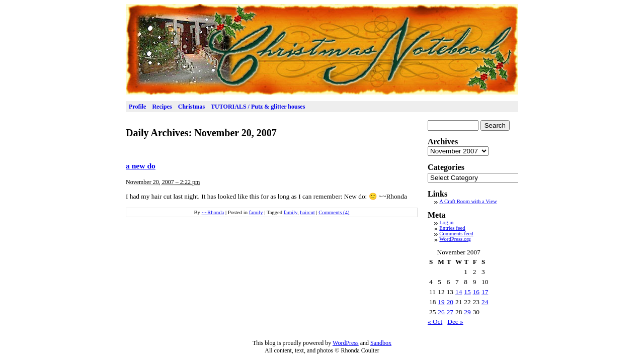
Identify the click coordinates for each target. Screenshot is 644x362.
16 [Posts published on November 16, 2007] (476, 292)
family (256, 212)
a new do (141, 166)
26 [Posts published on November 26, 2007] (441, 312)
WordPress (346, 343)
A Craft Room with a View (468, 201)
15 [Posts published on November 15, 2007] (467, 292)
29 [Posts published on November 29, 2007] (467, 312)
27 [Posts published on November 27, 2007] (450, 312)
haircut (307, 212)
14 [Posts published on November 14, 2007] (459, 292)
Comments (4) (334, 212)
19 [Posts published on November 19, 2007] (441, 302)
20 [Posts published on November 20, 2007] (450, 302)
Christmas (191, 107)
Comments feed (456, 234)
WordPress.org (455, 239)
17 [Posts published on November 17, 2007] (485, 292)
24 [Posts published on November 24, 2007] (485, 302)
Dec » (455, 322)
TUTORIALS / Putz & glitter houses (258, 107)
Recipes (162, 107)
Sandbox (381, 343)
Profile (137, 107)
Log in (446, 222)
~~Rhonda (213, 212)
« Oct (435, 322)
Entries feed (452, 228)
